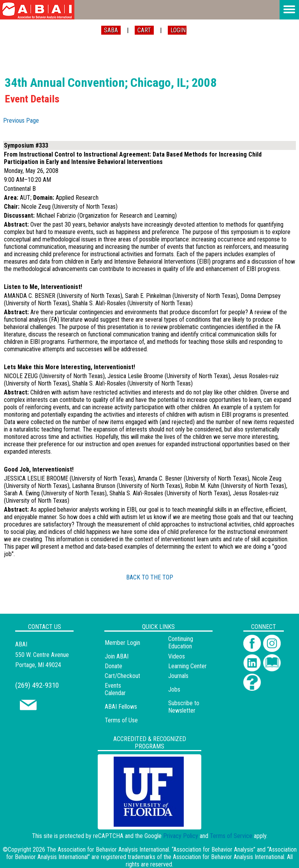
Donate (113, 666)
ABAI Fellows (121, 707)
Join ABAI (117, 656)
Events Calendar (115, 689)
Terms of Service (231, 836)
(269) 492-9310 (37, 685)
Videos (177, 656)
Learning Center (187, 666)
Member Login (122, 643)
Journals (178, 676)
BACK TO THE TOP (150, 577)
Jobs (174, 689)
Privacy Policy (181, 836)
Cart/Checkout (122, 676)
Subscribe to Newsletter (184, 707)
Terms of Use (121, 720)
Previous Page (21, 121)
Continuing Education (181, 643)
